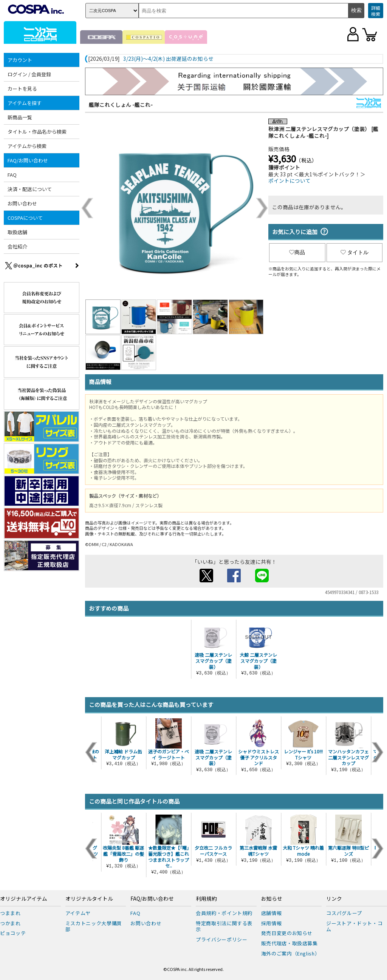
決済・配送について (30, 189)
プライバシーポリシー (222, 939)
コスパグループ (344, 913)
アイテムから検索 (27, 146)
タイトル (354, 252)
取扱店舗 (17, 232)
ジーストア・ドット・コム (354, 926)
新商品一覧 (20, 117)
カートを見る (22, 89)
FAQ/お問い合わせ (28, 160)
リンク (334, 899)
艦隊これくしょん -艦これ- (121, 105)
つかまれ (10, 923)
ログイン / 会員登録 (29, 74)
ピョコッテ (13, 933)
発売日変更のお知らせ (287, 933)
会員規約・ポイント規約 (224, 913)
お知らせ (272, 899)
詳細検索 (376, 11)
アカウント (20, 60)
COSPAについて (25, 218)
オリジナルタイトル (89, 899)
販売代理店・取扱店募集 (289, 943)
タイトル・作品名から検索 (37, 132)
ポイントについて (289, 181)
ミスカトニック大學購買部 (94, 926)
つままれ (10, 913)
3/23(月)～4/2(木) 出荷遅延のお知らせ (168, 59)
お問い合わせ (22, 203)
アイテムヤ (78, 913)
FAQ (12, 175)
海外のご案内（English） (291, 953)
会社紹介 (17, 246)
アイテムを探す (25, 103)
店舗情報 (272, 913)
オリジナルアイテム (24, 899)
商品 (297, 252)
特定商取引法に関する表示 (224, 926)
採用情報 (272, 923)
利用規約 (206, 899)
